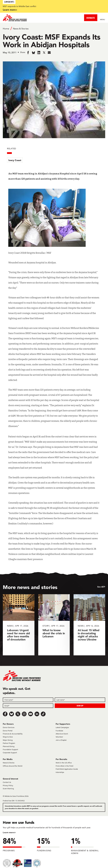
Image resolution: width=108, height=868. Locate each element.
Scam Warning (8, 789)
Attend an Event (62, 734)
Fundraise (59, 731)
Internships (60, 772)
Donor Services (9, 727)
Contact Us (7, 782)
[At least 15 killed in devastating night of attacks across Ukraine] (89, 625)
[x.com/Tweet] (18, 714)
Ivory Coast (15, 160)
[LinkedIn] (37, 714)
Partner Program (9, 743)
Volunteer (59, 737)
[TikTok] (43, 714)
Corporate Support (10, 753)
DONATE (91, 18)
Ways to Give (8, 737)
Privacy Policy (8, 785)
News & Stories (21, 29)
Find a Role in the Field (64, 766)
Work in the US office (64, 763)
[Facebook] (5, 714)
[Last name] (80, 700)
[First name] (28, 700)
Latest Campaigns (62, 727)
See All (101, 587)
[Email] (28, 706)
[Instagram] (24, 714)
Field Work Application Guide (67, 769)
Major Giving (8, 740)
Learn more (9, 10)
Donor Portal (8, 731)
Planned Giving (9, 746)
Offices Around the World (13, 766)
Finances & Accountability (13, 734)
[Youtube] (31, 714)
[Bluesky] (12, 714)
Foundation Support (10, 749)
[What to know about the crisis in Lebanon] (54, 625)
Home (6, 29)
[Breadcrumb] (54, 28)
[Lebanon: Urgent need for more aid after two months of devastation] (19, 625)
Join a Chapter (61, 740)
